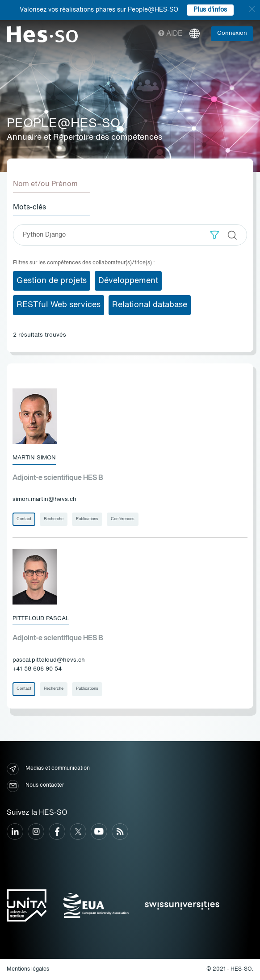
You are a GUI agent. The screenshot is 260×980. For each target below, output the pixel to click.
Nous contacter (35, 786)
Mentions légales (28, 969)
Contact (24, 519)
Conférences (123, 519)
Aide (170, 34)
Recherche (54, 519)
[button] (215, 235)
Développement (128, 281)
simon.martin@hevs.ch (44, 499)
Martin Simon (34, 458)
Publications (87, 519)
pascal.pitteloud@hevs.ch (49, 660)
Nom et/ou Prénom (45, 184)
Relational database (150, 305)
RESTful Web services (59, 305)
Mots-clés (29, 208)
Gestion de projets (52, 281)
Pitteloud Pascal (41, 619)
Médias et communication (48, 769)
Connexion (232, 33)
